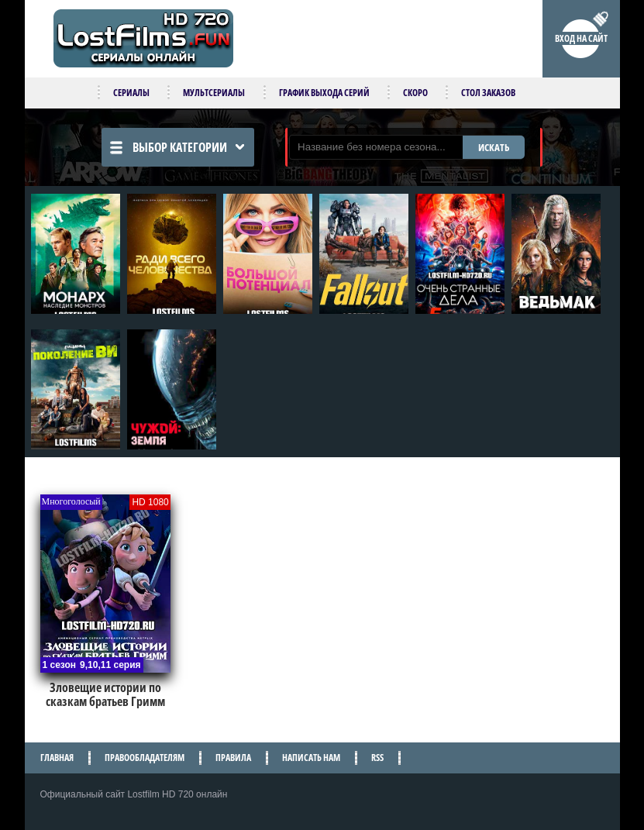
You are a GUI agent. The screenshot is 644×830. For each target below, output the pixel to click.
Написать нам (311, 758)
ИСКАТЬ (494, 147)
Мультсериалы (214, 93)
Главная (57, 758)
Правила (233, 758)
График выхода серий (324, 93)
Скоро (415, 93)
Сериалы (131, 93)
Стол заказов (488, 93)
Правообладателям (145, 758)
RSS (377, 758)
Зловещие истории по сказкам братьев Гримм (105, 694)
